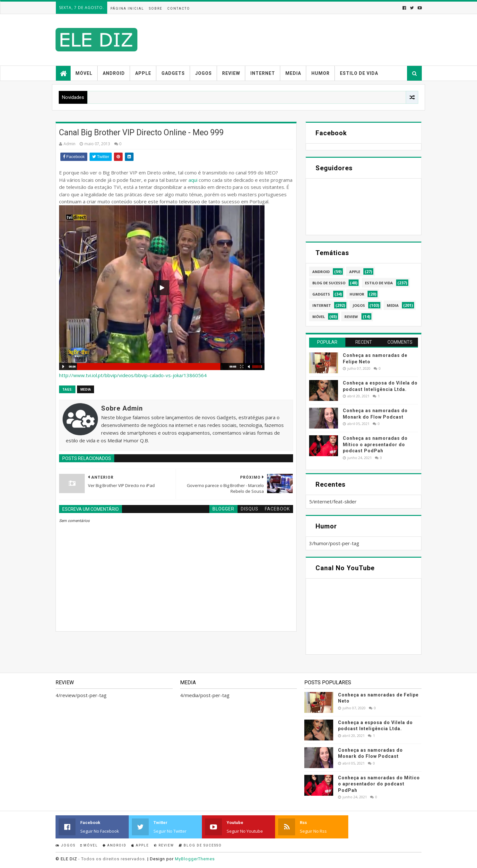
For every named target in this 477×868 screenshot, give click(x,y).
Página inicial (127, 9)
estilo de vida (379, 283)
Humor (321, 73)
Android (114, 73)
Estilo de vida (359, 73)
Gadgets (173, 73)
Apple (143, 73)
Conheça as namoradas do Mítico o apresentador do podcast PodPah (375, 444)
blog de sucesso (329, 283)
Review (231, 73)
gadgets (321, 294)
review (351, 317)
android (321, 272)
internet (322, 305)
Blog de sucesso (200, 845)
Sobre (156, 9)
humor (357, 294)
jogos (359, 305)
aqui (193, 180)
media (86, 389)
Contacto (179, 9)
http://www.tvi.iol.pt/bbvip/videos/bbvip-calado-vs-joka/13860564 (133, 375)
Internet (263, 73)
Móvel (84, 73)
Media (293, 73)
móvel (319, 317)
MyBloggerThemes (195, 859)
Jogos (204, 73)
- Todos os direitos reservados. (112, 859)
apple (355, 272)
